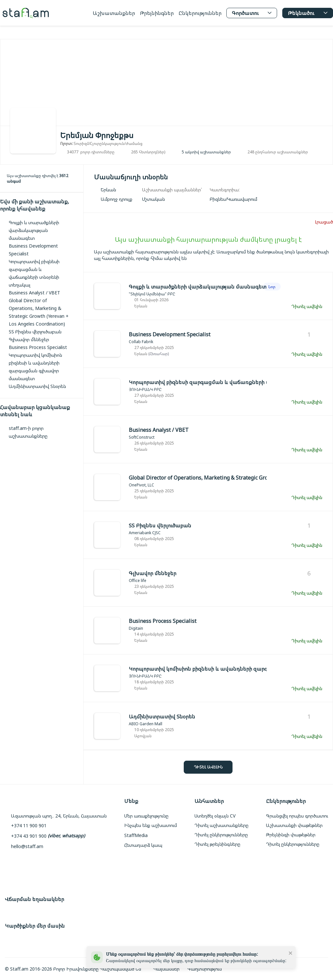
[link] (233, 199)
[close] (291, 953)
